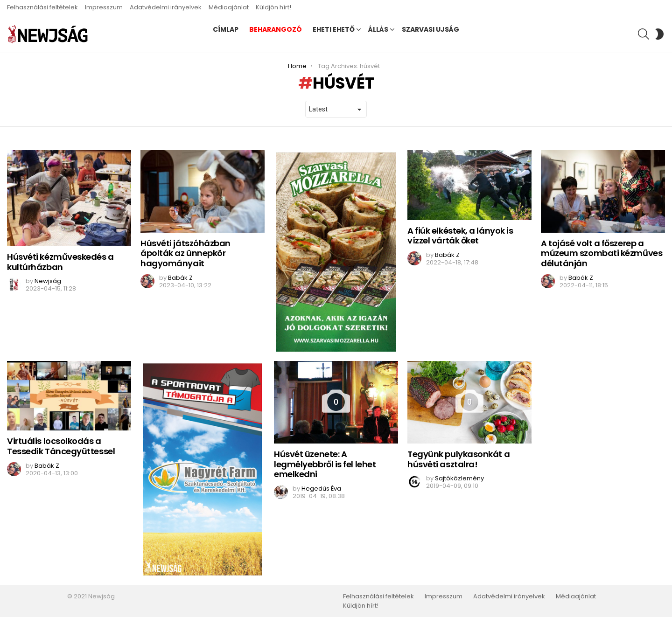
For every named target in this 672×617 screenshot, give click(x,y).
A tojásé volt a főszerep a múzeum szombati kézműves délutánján (602, 253)
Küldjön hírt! (273, 7)
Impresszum (104, 7)
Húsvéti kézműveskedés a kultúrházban (60, 262)
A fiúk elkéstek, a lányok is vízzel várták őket (460, 236)
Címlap (226, 29)
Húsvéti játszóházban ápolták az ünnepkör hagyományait (185, 253)
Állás (378, 29)
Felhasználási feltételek (42, 7)
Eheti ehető (334, 29)
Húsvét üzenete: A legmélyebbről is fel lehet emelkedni (325, 464)
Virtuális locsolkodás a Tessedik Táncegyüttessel (61, 446)
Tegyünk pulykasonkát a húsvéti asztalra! (458, 459)
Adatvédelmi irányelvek (166, 7)
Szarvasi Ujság (430, 29)
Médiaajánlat (229, 7)
